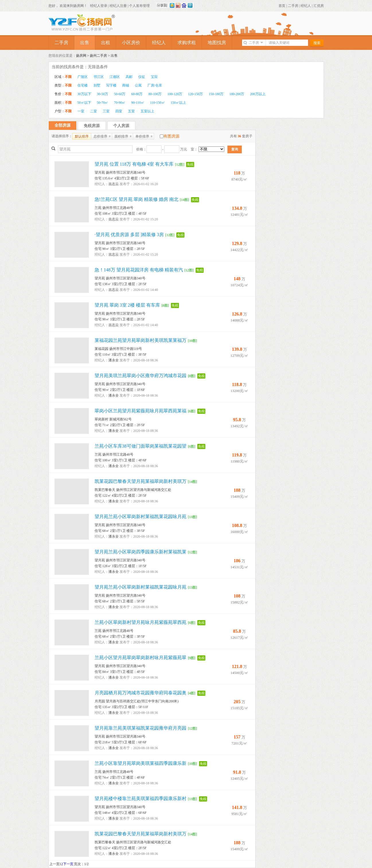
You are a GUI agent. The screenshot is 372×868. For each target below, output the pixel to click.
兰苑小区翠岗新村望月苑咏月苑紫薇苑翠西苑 (141, 622)
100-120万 (175, 94)
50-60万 (120, 94)
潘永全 (114, 360)
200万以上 (258, 94)
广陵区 (83, 77)
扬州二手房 (98, 56)
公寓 (138, 85)
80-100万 (155, 94)
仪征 (142, 77)
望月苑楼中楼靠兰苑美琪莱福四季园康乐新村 (141, 799)
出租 (106, 43)
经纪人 (306, 6)
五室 (131, 111)
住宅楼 (83, 85)
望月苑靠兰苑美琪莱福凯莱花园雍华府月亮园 (141, 728)
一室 (81, 111)
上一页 (54, 864)
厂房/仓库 (155, 85)
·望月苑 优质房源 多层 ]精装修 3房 (129, 235)
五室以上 (147, 111)
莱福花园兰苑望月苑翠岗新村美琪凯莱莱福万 (141, 340)
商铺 (126, 85)
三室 (106, 111)
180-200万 (237, 94)
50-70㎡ (103, 103)
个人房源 (121, 126)
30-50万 (103, 94)
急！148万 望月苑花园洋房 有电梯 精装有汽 (139, 270)
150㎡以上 (178, 103)
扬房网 (81, 56)
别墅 (97, 85)
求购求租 (187, 43)
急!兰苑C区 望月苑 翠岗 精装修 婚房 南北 (137, 199)
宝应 (154, 77)
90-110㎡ (138, 103)
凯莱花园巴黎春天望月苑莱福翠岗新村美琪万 (141, 481)
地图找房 (217, 43)
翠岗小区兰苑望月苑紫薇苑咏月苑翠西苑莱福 (141, 411)
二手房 (293, 6)
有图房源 (172, 136)
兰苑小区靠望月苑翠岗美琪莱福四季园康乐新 (141, 763)
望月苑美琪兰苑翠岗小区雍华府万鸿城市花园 (141, 376)
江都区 (115, 77)
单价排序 (142, 136)
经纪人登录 (99, 6)
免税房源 (92, 126)
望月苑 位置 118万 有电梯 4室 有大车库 (134, 164)
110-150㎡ (157, 103)
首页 (282, 6)
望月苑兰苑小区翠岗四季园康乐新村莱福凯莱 (141, 552)
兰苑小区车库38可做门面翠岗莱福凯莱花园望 (141, 446)
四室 (119, 111)
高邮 (129, 77)
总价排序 (100, 136)
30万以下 (84, 94)
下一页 (68, 864)
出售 (85, 43)
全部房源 (63, 125)
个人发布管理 (139, 6)
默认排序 (82, 136)
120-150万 (196, 94)
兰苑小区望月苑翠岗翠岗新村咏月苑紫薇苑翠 (141, 658)
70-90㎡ (120, 103)
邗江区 (99, 77)
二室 (94, 111)
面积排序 (121, 136)
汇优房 (319, 6)
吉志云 (114, 184)
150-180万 (216, 94)
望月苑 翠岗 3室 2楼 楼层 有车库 (127, 305)
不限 (68, 77)
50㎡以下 (84, 103)
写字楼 (111, 85)
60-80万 (137, 94)
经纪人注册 (118, 6)
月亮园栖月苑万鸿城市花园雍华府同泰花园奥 (141, 693)
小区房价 (131, 43)
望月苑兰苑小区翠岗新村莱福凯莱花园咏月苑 (141, 517)
